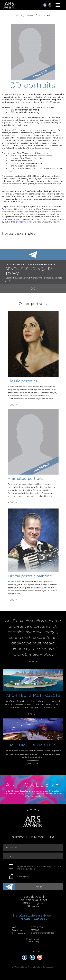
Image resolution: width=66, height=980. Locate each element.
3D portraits (44, 15)
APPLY (39, 887)
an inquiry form (24, 222)
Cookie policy (33, 941)
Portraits (30, 15)
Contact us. (8, 209)
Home (19, 15)
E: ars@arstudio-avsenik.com (33, 916)
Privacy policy (23, 876)
